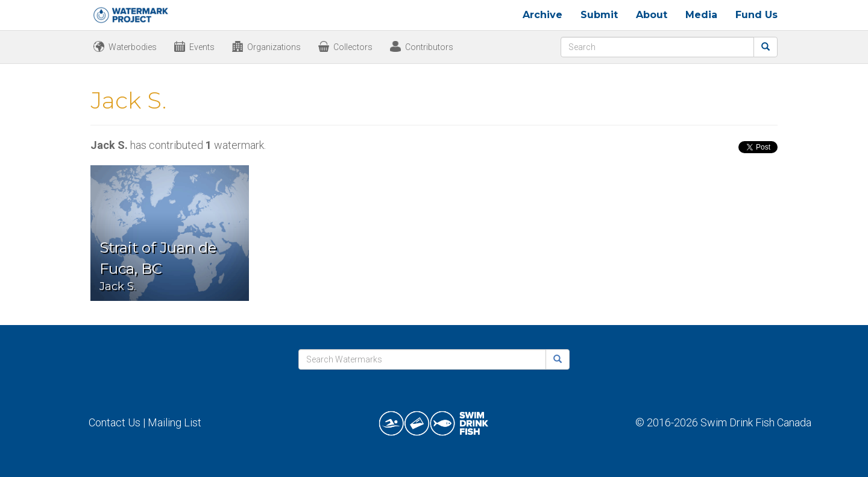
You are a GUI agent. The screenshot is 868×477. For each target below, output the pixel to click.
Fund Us (756, 15)
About (652, 15)
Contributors (429, 47)
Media (701, 15)
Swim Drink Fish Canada (756, 422)
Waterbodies (133, 47)
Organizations (274, 47)
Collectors (353, 47)
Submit (599, 15)
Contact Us (115, 422)
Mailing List (175, 422)
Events (202, 47)
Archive (542, 15)
